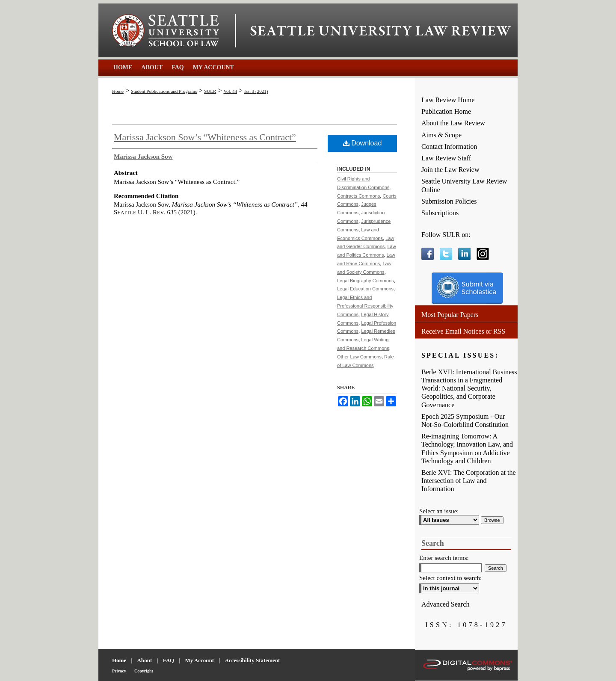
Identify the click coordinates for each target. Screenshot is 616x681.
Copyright (144, 671)
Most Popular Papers (450, 315)
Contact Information (449, 147)
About (145, 660)
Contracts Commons (358, 196)
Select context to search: (450, 578)
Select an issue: (439, 511)
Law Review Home (448, 100)
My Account (200, 660)
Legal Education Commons (365, 289)
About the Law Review (453, 123)
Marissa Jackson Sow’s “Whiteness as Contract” (205, 137)
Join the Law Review (450, 170)
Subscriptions (440, 213)
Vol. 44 (230, 91)
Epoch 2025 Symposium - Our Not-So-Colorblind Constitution (465, 420)
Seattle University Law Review (381, 31)
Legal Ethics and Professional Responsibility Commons (365, 306)
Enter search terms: (444, 558)
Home (118, 91)
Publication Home (446, 111)
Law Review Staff (446, 158)
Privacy (119, 671)
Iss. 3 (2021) (256, 91)
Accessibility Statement (252, 660)
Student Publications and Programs (164, 91)
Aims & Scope (441, 135)
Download (363, 143)
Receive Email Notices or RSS (463, 331)
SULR (210, 91)
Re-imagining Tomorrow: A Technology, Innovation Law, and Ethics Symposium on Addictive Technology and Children (467, 449)
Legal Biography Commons (366, 281)
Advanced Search (445, 604)
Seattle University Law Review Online (464, 185)
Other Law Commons (359, 357)
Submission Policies (449, 201)
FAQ (169, 660)
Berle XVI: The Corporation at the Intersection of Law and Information (469, 481)
